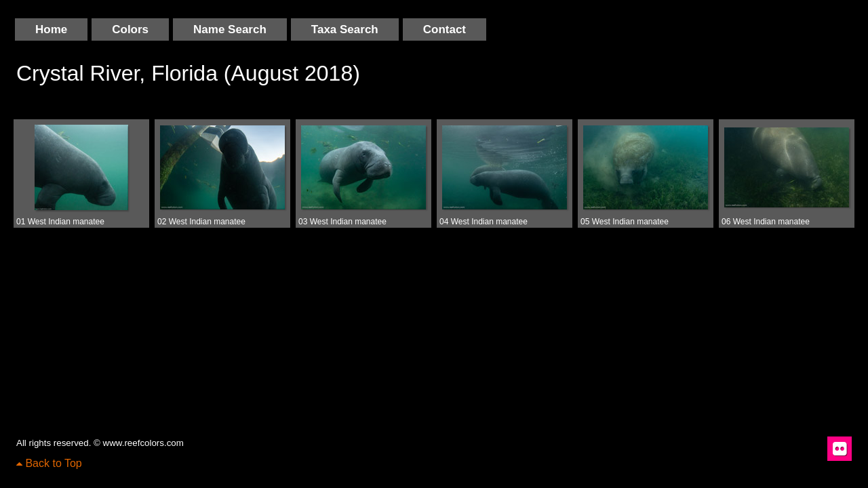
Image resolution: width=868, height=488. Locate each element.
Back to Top (49, 463)
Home (51, 29)
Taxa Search (345, 29)
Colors (130, 29)
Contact (445, 29)
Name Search (230, 29)
